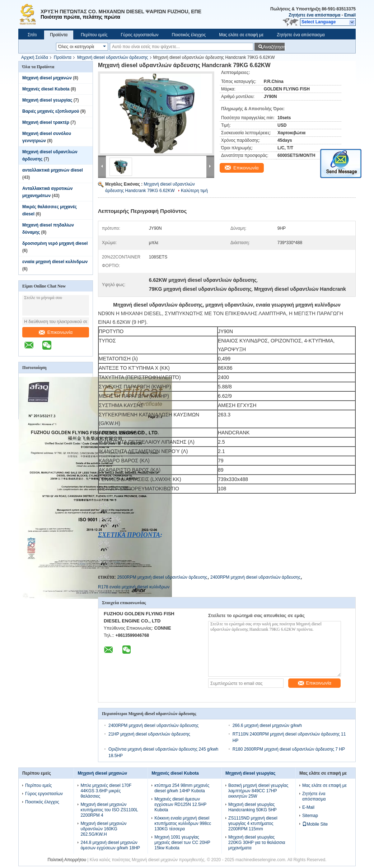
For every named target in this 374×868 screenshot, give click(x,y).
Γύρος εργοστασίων (139, 35)
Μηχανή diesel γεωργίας (47, 100)
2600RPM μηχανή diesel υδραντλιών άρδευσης (162, 577)
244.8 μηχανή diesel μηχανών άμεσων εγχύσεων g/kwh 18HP (110, 845)
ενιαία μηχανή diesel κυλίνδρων (55, 262)
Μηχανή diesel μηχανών (47, 78)
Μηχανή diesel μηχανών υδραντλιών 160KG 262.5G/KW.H (103, 829)
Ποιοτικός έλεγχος (189, 35)
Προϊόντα (59, 35)
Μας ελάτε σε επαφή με (241, 35)
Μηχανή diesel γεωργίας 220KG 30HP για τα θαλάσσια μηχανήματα (257, 843)
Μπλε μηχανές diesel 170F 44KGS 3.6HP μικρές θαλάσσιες (106, 791)
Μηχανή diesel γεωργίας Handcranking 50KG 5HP (253, 807)
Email (350, 15)
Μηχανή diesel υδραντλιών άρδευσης (113, 57)
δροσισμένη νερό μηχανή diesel (55, 243)
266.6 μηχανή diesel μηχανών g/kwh (267, 725)
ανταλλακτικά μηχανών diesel (53, 170)
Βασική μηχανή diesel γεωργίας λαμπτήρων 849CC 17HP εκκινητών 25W (258, 791)
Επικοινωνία (56, 332)
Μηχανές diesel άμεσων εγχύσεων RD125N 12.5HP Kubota (180, 804)
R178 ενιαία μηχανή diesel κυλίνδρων (134, 587)
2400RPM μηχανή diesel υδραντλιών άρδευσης (255, 577)
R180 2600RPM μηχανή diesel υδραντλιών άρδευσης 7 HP (289, 749)
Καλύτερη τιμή (194, 191)
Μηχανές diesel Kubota (46, 89)
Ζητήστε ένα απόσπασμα (314, 15)
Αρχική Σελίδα (35, 57)
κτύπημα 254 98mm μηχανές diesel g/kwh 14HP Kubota (182, 788)
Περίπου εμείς (94, 35)
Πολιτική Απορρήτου (67, 860)
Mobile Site (315, 824)
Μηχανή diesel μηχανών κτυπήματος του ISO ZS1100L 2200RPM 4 (109, 810)
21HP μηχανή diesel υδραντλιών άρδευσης (149, 734)
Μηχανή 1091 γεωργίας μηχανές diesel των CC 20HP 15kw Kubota (182, 843)
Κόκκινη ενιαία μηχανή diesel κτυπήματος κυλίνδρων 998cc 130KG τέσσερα (183, 823)
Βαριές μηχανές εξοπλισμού (51, 111)
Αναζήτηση (274, 47)
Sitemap (310, 816)
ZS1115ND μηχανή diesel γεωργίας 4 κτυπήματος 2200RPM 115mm (253, 823)
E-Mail (308, 807)
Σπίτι (32, 35)
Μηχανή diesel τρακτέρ (46, 122)
